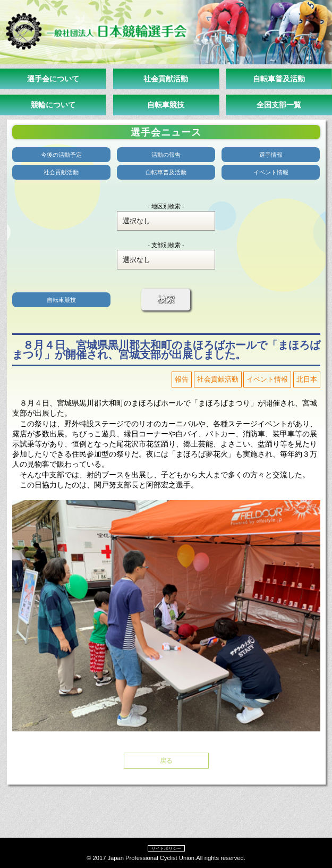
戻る (166, 761)
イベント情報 (271, 172)
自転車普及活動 (279, 79)
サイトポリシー (166, 848)
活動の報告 (166, 155)
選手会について (53, 79)
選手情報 (271, 155)
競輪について (53, 105)
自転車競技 (166, 105)
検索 (166, 299)
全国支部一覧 (279, 105)
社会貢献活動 (166, 79)
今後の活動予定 (61, 155)
